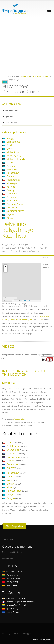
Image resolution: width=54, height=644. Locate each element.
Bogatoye (12, 169)
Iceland (11, 612)
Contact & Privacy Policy (41, 640)
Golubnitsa (17, 464)
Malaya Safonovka (16, 159)
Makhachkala (14, 180)
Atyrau (10, 214)
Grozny (11, 190)
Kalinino (11, 187)
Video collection (11, 123)
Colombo (12, 571)
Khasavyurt (13, 183)
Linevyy (11, 162)
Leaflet (15, 301)
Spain (10, 609)
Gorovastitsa (18, 457)
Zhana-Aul (12, 201)
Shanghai (11, 578)
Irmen (13, 480)
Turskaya (16, 453)
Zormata (11, 197)
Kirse (13, 487)
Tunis (10, 582)
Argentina (15, 598)
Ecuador (14, 605)
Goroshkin (12, 207)
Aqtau (10, 218)
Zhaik (10, 145)
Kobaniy (11, 166)
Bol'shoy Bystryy (15, 211)
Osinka (15, 443)
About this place (11, 111)
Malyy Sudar (13, 152)
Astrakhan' (12, 194)
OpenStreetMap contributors (30, 301)
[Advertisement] (27, 44)
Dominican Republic (19, 602)
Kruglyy (11, 138)
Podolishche (18, 446)
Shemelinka (17, 450)
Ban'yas (14, 498)
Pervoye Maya (17, 491)
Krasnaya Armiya (16, 204)
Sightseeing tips (11, 117)
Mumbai (10, 575)
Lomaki (15, 461)
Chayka (14, 494)
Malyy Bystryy (14, 156)
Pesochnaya (13, 173)
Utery (10, 149)
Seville (10, 585)
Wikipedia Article (19, 419)
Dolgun (14, 484)
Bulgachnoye (13, 142)
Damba (11, 176)
